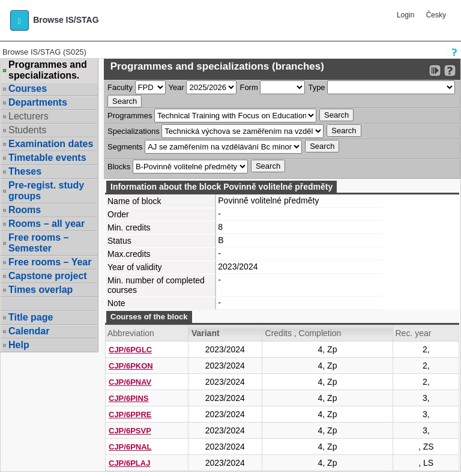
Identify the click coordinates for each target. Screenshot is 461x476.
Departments (38, 102)
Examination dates (51, 144)
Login (405, 15)
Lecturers (29, 116)
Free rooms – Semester (38, 243)
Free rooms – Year (50, 262)
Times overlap (41, 290)
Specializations (134, 131)
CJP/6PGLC (130, 350)
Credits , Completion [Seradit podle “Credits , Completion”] (303, 333)
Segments (125, 147)
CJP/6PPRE (130, 414)
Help (19, 345)
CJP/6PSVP (130, 431)
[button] (20, 20)
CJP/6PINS (128, 398)
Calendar (29, 331)
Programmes (130, 116)
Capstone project (48, 276)
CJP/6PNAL (130, 447)
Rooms (25, 210)
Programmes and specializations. (48, 70)
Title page (31, 317)
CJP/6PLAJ (129, 463)
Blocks (119, 167)
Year (176, 87)
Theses (25, 171)
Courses (28, 89)
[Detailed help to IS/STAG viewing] (450, 71)
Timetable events (47, 158)
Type (316, 87)
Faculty (120, 87)
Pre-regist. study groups (46, 191)
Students (27, 130)
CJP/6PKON (131, 366)
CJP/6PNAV (130, 382)
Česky (436, 15)
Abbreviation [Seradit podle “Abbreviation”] (131, 333)
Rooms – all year (47, 224)
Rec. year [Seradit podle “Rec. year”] (413, 333)
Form (249, 87)
